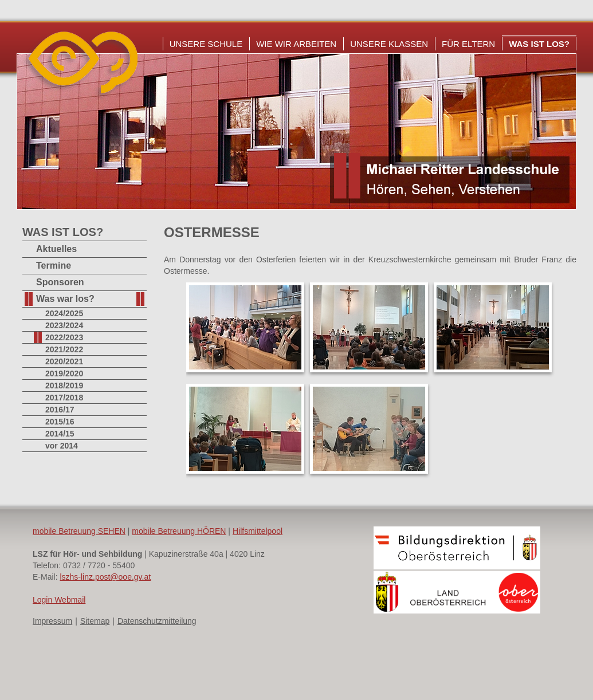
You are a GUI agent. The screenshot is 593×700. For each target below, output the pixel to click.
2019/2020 (64, 373)
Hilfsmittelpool (258, 531)
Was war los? (65, 299)
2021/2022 (64, 349)
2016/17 (60, 410)
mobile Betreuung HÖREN (179, 531)
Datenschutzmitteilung (157, 621)
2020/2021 (64, 361)
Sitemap (95, 621)
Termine (54, 266)
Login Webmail (59, 600)
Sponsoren (60, 282)
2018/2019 (64, 386)
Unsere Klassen (389, 44)
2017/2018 (64, 398)
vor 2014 (62, 446)
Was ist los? (539, 44)
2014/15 (60, 434)
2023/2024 (64, 325)
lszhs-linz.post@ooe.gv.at (105, 577)
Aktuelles (56, 249)
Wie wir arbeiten (296, 44)
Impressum (52, 621)
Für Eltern (468, 44)
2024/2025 (64, 313)
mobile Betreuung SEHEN (79, 531)
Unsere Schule (206, 44)
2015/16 (60, 422)
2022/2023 (64, 337)
